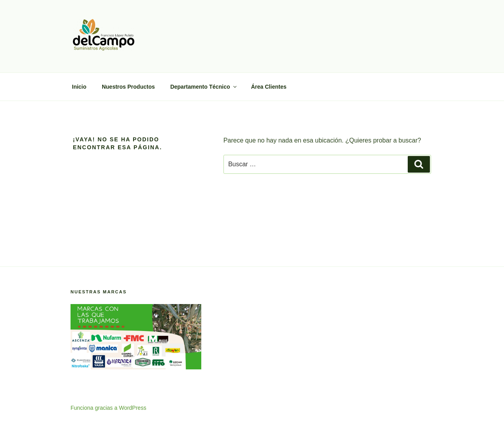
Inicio (79, 87)
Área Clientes (268, 87)
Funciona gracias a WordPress (108, 408)
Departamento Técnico (204, 87)
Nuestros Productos (128, 87)
